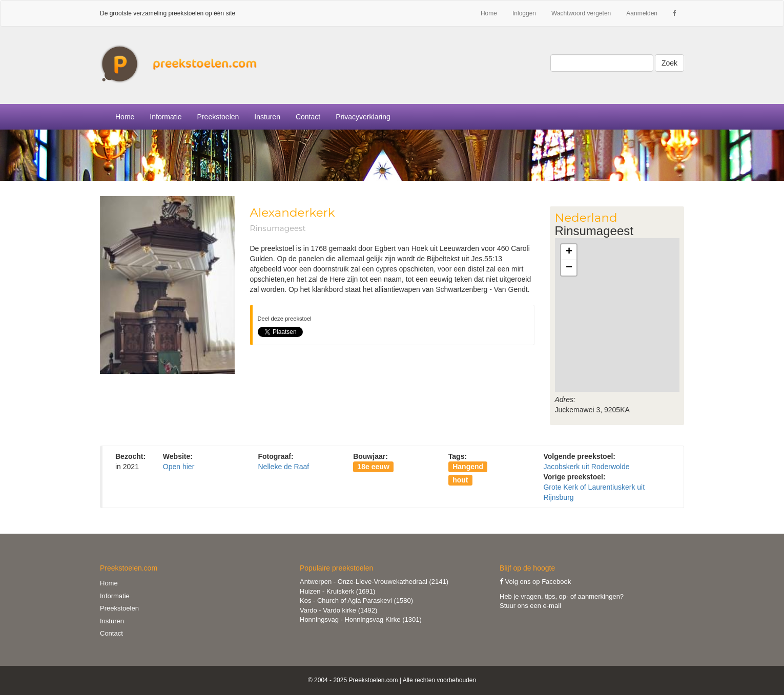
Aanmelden (642, 13)
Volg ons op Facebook (535, 582)
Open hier (179, 467)
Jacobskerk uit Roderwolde (586, 467)
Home (489, 13)
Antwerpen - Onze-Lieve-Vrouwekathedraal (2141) (374, 582)
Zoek (669, 63)
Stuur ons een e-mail (530, 606)
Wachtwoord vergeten (581, 13)
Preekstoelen (218, 117)
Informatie (115, 596)
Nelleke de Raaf (283, 467)
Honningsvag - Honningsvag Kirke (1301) (361, 619)
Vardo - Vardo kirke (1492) (338, 610)
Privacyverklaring (363, 117)
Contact (308, 117)
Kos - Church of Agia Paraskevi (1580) (356, 601)
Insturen (267, 117)
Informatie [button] (166, 117)
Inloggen (524, 13)
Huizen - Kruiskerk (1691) (337, 591)
